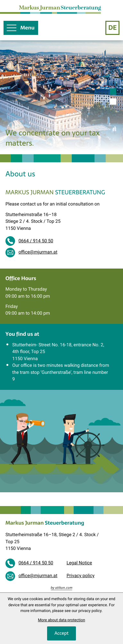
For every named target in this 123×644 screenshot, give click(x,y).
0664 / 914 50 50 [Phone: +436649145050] (36, 241)
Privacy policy (81, 576)
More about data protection (61, 620)
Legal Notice (79, 563)
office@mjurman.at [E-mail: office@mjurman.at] (38, 252)
